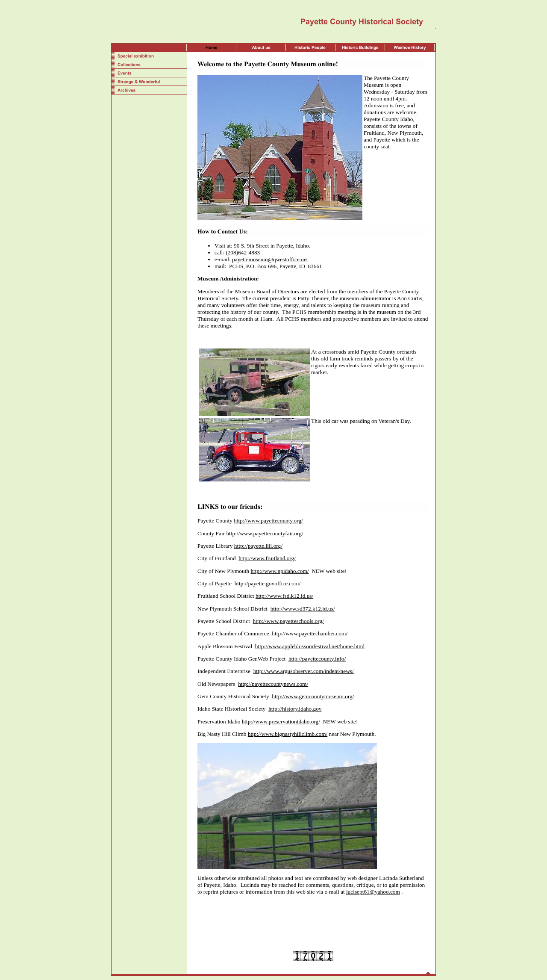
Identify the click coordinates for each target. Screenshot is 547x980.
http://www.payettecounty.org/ (268, 521)
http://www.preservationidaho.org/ (281, 722)
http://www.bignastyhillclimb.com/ (288, 734)
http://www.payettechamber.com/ (310, 633)
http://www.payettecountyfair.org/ (265, 533)
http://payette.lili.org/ (258, 546)
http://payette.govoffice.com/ (268, 583)
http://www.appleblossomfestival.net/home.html (310, 646)
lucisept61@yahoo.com (373, 892)
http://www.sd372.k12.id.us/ (303, 609)
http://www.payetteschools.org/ (288, 621)
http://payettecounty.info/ (317, 659)
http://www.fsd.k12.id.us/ (284, 596)
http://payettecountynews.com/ (273, 684)
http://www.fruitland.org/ (267, 558)
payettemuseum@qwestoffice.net (270, 259)
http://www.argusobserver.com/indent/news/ (304, 671)
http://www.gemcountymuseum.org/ (313, 696)
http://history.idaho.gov (295, 709)
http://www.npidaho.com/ (279, 571)
